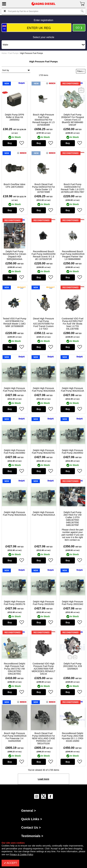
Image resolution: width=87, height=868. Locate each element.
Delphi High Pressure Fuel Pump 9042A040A (44, 390)
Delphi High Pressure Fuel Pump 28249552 (72, 452)
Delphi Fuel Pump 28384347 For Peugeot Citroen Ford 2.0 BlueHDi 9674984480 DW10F (72, 120)
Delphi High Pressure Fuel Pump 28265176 (14, 603)
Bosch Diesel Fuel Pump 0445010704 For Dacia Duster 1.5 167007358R (43, 188)
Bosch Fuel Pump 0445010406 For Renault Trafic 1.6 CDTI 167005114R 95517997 (72, 188)
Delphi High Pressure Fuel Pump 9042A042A (15, 514)
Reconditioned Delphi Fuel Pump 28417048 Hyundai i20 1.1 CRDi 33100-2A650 (73, 737)
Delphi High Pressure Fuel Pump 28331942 (72, 603)
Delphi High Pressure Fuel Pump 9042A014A (73, 390)
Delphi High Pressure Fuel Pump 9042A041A (44, 514)
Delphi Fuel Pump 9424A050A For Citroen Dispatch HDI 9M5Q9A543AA (14, 255)
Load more (43, 779)
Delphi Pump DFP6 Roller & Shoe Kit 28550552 (14, 117)
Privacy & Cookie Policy (22, 854)
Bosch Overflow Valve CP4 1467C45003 (14, 186)
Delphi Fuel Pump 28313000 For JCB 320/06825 (72, 666)
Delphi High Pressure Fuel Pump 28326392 (43, 603)
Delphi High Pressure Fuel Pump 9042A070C (43, 452)
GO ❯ (79, 28)
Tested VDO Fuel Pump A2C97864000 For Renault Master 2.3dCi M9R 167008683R (14, 322)
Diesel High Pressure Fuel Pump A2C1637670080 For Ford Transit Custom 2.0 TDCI (43, 324)
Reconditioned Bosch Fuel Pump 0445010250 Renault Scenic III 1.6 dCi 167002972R (43, 255)
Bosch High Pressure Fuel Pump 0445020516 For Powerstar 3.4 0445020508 (14, 737)
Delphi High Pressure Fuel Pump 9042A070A (15, 390)
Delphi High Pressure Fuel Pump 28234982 (14, 452)
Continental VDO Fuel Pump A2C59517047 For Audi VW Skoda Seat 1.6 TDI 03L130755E (72, 324)
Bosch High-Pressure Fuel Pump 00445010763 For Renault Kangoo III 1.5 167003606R (43, 120)
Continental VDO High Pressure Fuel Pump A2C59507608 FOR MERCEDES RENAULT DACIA (43, 669)
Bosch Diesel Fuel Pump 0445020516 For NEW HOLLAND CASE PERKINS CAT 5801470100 (44, 738)
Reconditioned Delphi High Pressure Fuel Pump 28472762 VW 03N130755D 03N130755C (14, 669)
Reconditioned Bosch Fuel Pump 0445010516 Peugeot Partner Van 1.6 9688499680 (72, 255)
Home (4, 53)
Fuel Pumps (13, 53)
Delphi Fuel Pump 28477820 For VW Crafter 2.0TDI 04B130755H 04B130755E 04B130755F (72, 519)
